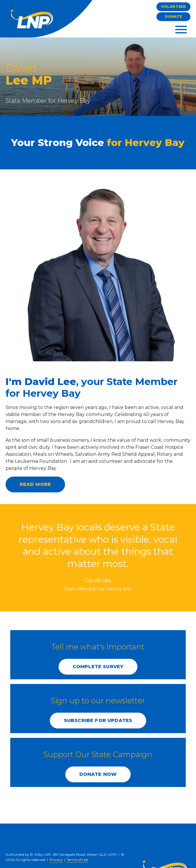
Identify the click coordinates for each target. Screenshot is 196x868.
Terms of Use (77, 860)
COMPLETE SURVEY (98, 667)
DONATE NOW (98, 774)
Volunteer (173, 7)
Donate (174, 17)
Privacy (56, 860)
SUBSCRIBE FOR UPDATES (98, 720)
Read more (35, 484)
